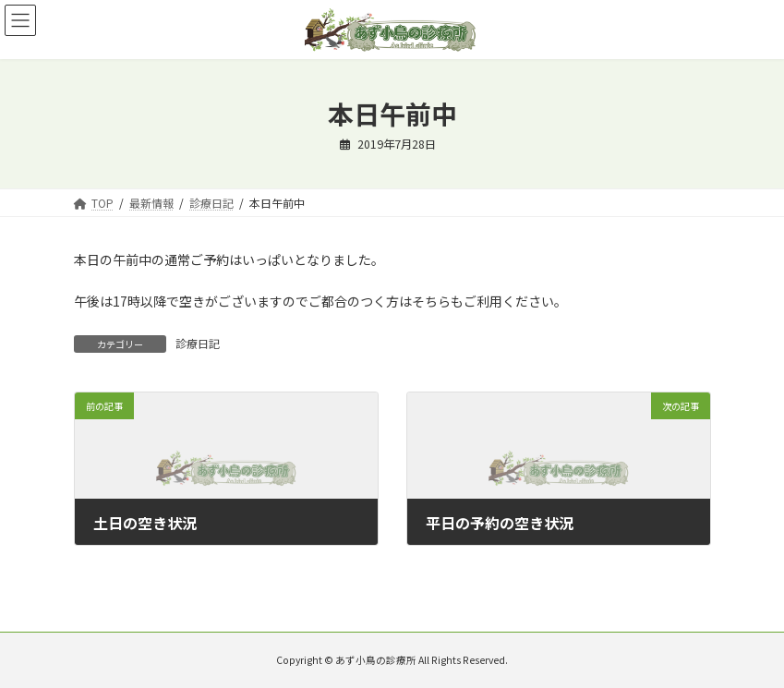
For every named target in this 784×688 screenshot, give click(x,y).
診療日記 (198, 343)
